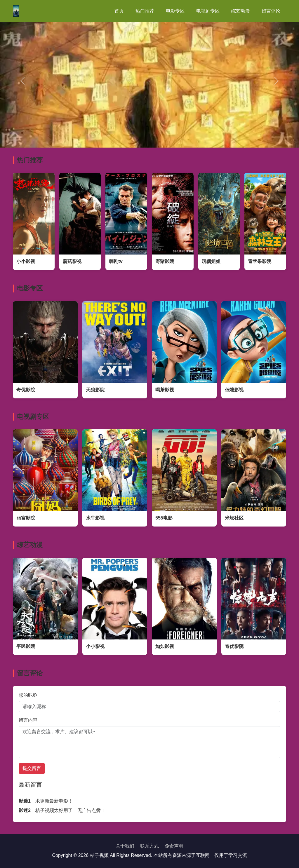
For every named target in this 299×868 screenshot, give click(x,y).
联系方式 (149, 846)
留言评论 (271, 11)
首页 (119, 11)
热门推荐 (145, 11)
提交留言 (32, 768)
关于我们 (125, 846)
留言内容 (28, 720)
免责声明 (174, 846)
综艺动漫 (241, 11)
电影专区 (175, 11)
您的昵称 (28, 695)
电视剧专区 (208, 11)
